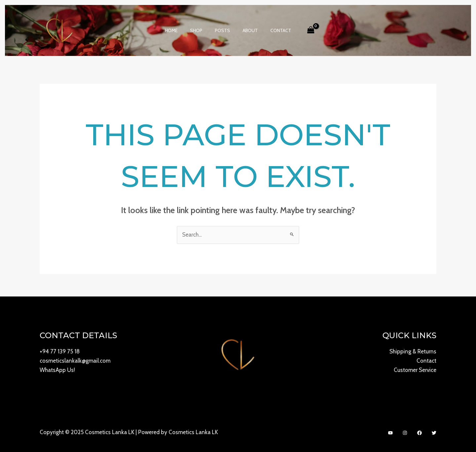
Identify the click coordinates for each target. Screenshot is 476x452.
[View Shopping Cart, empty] (302, 30)
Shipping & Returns (413, 352)
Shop (199, 30)
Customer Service (415, 370)
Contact (274, 30)
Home (178, 30)
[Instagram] (405, 433)
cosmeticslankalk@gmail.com (75, 361)
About (247, 30)
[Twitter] (434, 433)
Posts (222, 30)
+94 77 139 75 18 (60, 352)
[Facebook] (419, 433)
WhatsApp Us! (57, 370)
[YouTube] (390, 433)
